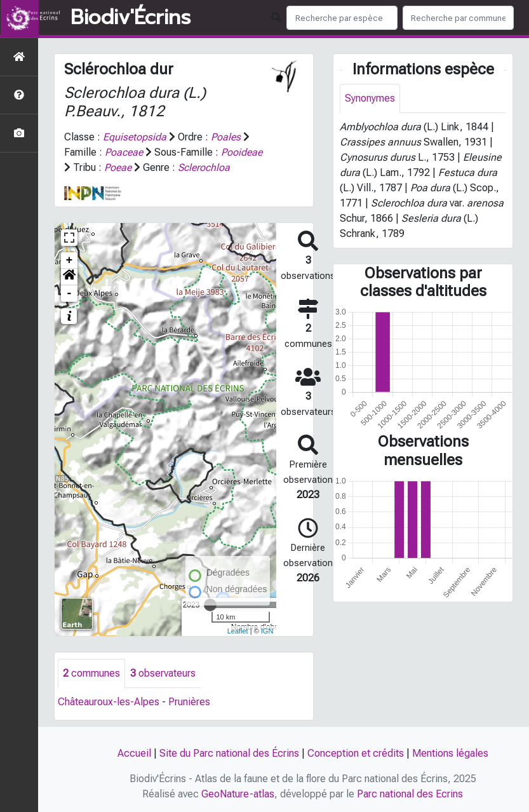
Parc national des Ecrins (410, 794)
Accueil (134, 753)
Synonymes (370, 98)
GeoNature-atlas (238, 794)
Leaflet (238, 631)
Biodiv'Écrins (131, 18)
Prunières (189, 702)
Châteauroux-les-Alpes (109, 702)
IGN (267, 631)
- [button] (70, 294)
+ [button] (70, 261)
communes (91, 673)
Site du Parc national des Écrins (229, 753)
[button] (69, 277)
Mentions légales (450, 753)
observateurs (163, 673)
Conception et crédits (356, 753)
